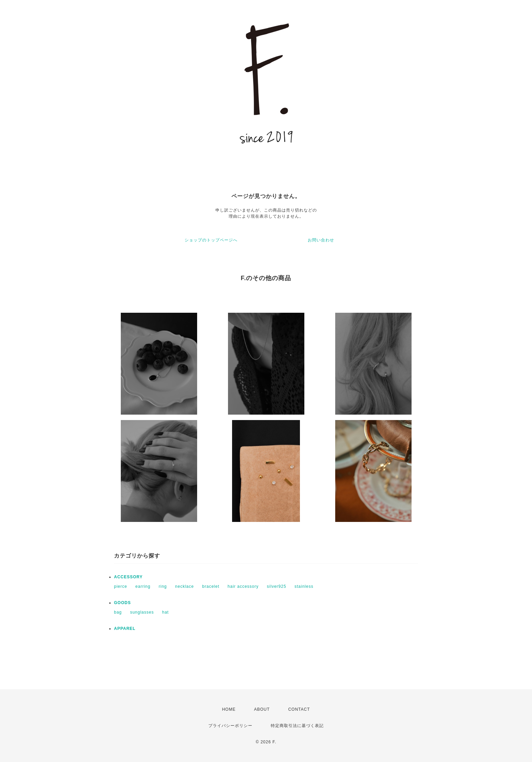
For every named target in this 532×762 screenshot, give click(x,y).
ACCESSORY (128, 577)
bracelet (211, 586)
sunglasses (142, 612)
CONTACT (299, 709)
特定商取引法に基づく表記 (297, 726)
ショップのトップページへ (211, 240)
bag (118, 612)
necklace (184, 586)
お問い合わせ (321, 240)
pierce (121, 586)
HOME (229, 709)
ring (163, 586)
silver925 (277, 586)
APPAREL (125, 629)
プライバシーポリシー (230, 726)
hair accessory (243, 586)
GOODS (122, 603)
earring (143, 586)
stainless (304, 586)
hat (166, 612)
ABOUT (262, 709)
